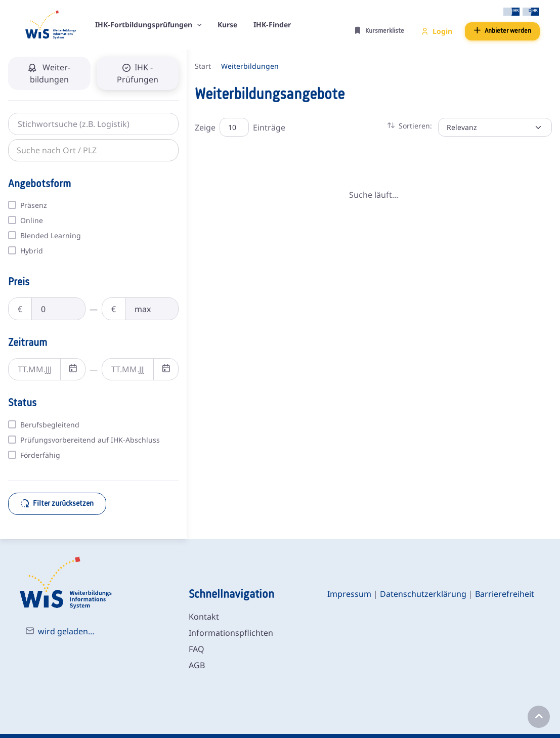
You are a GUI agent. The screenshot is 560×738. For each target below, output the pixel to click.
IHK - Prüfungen (138, 73)
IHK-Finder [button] (272, 25)
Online (32, 220)
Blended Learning (51, 235)
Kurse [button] (227, 25)
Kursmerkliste (379, 31)
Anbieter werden (502, 31)
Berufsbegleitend (50, 425)
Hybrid (32, 251)
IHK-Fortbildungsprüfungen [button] (145, 25)
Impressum (349, 594)
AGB (197, 665)
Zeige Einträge (240, 127)
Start (203, 66)
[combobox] (79, 150)
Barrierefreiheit (505, 594)
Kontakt (204, 617)
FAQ (197, 649)
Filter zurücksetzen (57, 504)
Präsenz (34, 205)
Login (437, 31)
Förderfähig (40, 455)
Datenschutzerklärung (423, 594)
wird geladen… (66, 631)
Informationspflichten (231, 633)
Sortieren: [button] (410, 126)
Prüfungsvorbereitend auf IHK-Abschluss (90, 440)
